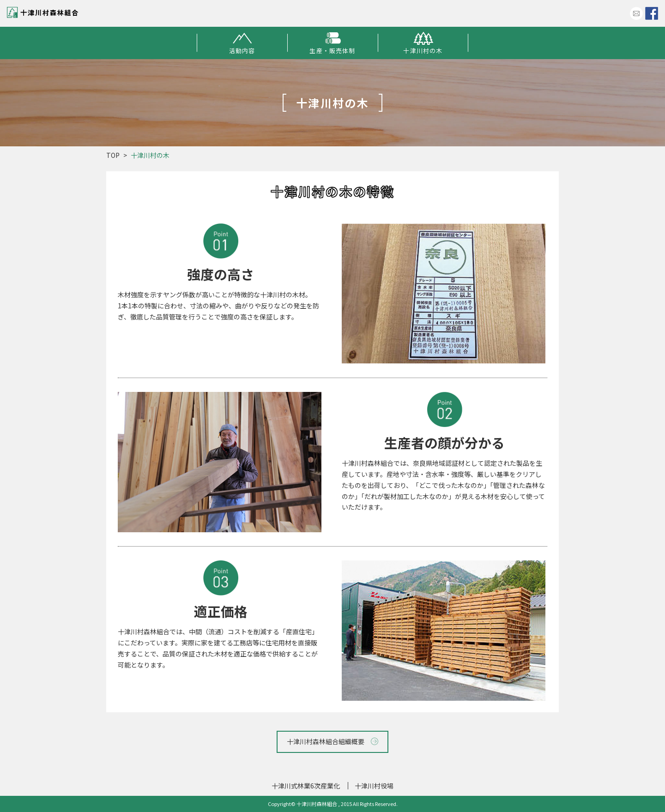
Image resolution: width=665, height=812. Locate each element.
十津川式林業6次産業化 (306, 786)
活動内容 (242, 43)
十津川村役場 (374, 786)
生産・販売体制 (332, 43)
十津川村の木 (423, 43)
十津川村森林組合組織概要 (333, 741)
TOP (113, 155)
